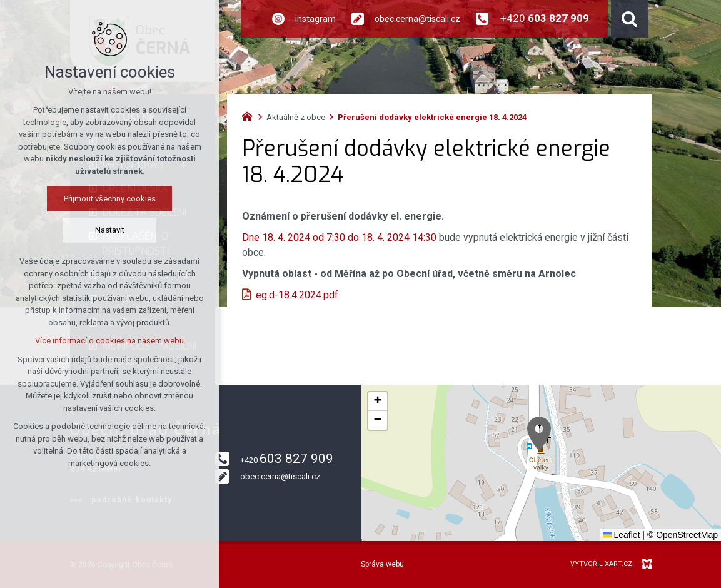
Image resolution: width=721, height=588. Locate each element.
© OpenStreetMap (683, 535)
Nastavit (110, 230)
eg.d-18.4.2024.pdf (297, 295)
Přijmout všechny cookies (110, 199)
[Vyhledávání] (630, 19)
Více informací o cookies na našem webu (109, 341)
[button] (539, 434)
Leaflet (622, 535)
